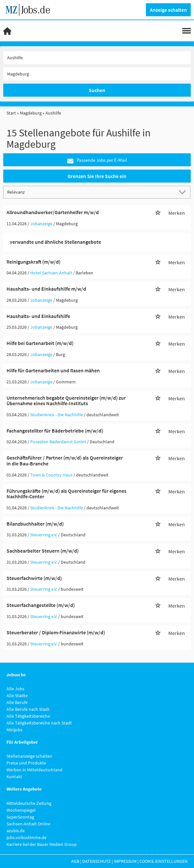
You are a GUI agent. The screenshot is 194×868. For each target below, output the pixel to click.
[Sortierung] (91, 192)
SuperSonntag (20, 817)
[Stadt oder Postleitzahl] (97, 74)
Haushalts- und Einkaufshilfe (38, 316)
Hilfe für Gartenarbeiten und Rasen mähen (53, 370)
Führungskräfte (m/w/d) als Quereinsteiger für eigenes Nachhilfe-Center (66, 494)
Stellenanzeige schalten (29, 756)
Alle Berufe (17, 702)
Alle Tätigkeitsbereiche (28, 716)
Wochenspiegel (21, 810)
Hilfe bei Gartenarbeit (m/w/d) (40, 343)
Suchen (97, 90)
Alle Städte (17, 696)
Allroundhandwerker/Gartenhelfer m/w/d (53, 212)
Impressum (125, 861)
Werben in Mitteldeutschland (34, 770)
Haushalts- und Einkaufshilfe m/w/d (46, 289)
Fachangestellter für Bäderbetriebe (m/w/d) (55, 431)
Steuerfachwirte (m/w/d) (34, 578)
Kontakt (14, 777)
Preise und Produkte (26, 763)
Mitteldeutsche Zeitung (29, 803)
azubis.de (16, 831)
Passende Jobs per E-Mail (97, 160)
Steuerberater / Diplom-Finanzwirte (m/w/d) (56, 632)
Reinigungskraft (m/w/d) (33, 262)
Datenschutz (97, 861)
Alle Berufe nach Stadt (28, 709)
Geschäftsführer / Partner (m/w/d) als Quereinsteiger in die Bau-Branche (65, 461)
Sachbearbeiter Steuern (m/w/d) (43, 551)
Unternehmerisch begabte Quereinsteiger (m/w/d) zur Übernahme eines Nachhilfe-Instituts (66, 401)
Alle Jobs (15, 689)
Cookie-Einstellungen (163, 861)
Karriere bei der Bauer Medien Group (42, 844)
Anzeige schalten (168, 10)
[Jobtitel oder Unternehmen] (97, 58)
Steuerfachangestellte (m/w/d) (41, 605)
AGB (75, 861)
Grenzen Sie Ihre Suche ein (97, 176)
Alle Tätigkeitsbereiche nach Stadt (39, 723)
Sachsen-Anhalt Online (28, 824)
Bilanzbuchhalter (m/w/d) (35, 524)
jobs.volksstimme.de (26, 837)
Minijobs (14, 730)
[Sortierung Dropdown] (184, 192)
